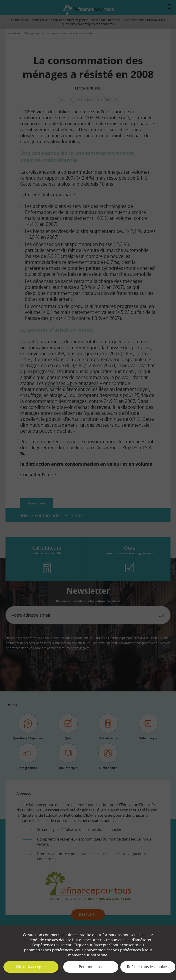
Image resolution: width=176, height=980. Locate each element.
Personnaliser (91, 967)
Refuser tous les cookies (148, 967)
